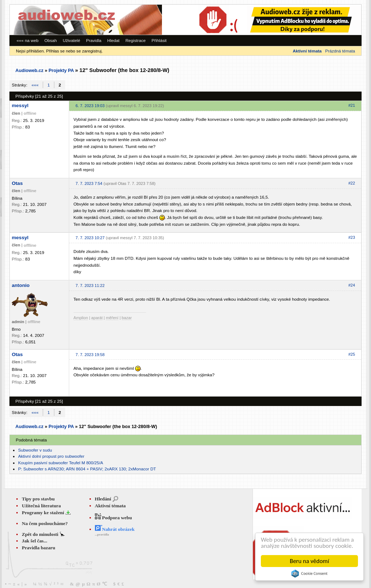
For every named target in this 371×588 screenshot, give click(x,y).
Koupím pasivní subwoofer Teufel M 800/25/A (61, 463)
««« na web (28, 40)
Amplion (81, 318)
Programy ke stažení (43, 513)
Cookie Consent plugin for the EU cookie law (309, 574)
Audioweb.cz (30, 71)
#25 (351, 354)
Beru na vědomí (310, 561)
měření (112, 318)
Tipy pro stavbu (38, 499)
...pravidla (102, 534)
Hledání (103, 499)
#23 (351, 237)
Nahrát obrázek (115, 529)
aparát (97, 318)
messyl (20, 105)
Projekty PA (61, 71)
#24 (351, 285)
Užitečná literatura (41, 506)
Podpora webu (114, 518)
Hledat (113, 40)
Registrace (136, 40)
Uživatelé (71, 40)
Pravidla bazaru (38, 548)
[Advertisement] (262, 20)
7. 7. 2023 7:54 (89, 183)
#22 (351, 183)
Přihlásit (159, 40)
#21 (351, 105)
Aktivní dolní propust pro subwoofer (51, 456)
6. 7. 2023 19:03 (90, 106)
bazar (127, 318)
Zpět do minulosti (41, 534)
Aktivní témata (111, 506)
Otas (17, 183)
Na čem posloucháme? (45, 523)
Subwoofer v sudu (35, 450)
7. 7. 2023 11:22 (90, 285)
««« (35, 85)
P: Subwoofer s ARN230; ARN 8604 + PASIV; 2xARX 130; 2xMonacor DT (87, 469)
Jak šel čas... (34, 541)
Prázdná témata (340, 51)
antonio (20, 285)
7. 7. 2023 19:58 (90, 355)
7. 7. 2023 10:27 (90, 238)
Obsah (50, 40)
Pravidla (94, 40)
